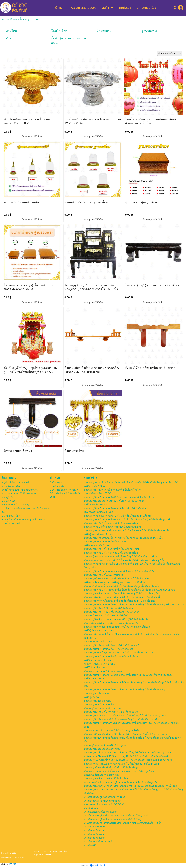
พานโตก (11, 31)
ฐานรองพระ (150, 31)
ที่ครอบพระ (104, 31)
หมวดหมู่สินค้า (10, 19)
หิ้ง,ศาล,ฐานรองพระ (30, 19)
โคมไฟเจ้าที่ (59, 31)
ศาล (8, 38)
